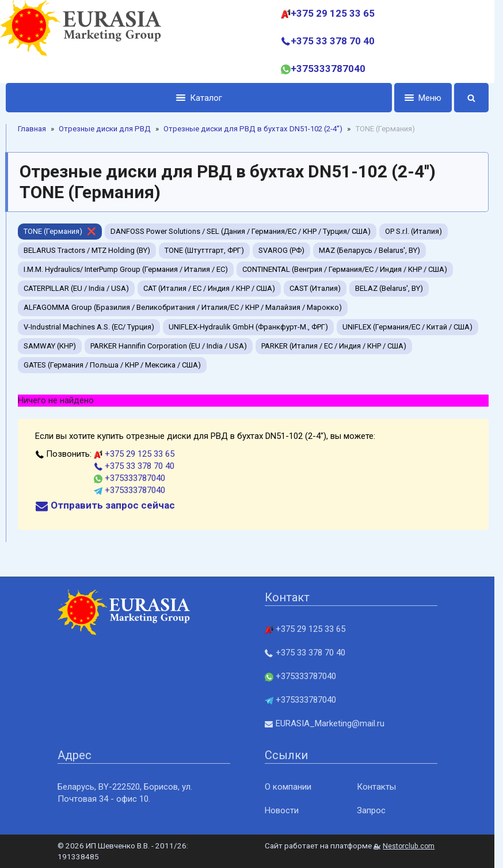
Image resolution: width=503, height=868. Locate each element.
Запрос (371, 810)
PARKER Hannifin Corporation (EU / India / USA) (169, 346)
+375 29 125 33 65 (328, 13)
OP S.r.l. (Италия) (414, 231)
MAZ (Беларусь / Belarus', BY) (369, 250)
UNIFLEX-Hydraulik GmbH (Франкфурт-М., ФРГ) (248, 327)
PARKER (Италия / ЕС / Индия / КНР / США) (334, 346)
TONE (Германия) (53, 231)
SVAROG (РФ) (281, 250)
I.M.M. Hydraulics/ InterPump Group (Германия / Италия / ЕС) (126, 269)
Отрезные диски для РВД (105, 129)
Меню (423, 98)
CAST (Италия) (315, 288)
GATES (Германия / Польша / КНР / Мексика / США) (112, 365)
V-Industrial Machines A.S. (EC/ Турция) (89, 327)
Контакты (376, 787)
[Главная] (81, 41)
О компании (288, 787)
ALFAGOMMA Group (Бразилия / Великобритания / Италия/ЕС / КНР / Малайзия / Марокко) (183, 307)
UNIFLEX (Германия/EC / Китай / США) (407, 327)
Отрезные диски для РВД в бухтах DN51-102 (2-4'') (253, 129)
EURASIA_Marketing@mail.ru (325, 723)
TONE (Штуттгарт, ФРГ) (204, 250)
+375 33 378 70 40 (328, 41)
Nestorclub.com (409, 846)
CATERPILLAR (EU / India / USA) (76, 288)
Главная (32, 129)
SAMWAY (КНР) (50, 346)
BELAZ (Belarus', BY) (389, 288)
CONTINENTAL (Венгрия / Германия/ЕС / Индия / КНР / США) (345, 269)
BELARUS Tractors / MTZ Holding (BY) (87, 250)
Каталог (199, 98)
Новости (282, 810)
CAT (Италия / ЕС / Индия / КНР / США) (209, 288)
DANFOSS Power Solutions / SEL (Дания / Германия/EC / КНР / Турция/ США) (241, 231)
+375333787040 (323, 69)
